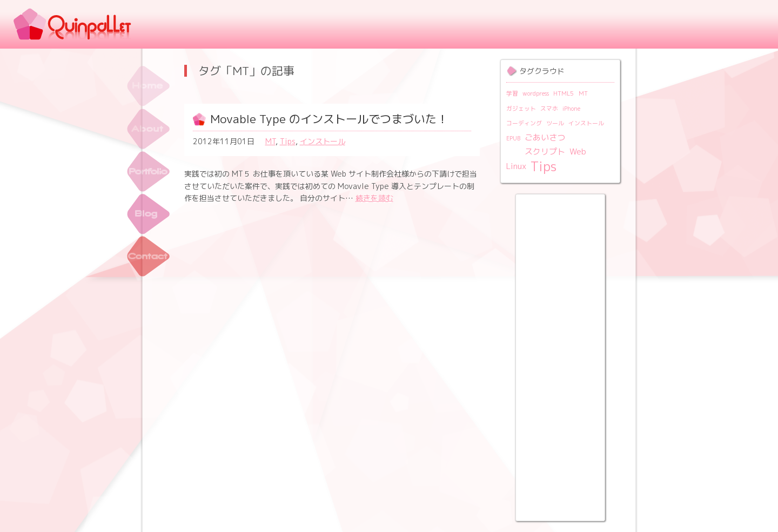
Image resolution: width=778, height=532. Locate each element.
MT (270, 141)
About (148, 129)
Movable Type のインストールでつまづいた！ (329, 119)
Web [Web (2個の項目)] (578, 151)
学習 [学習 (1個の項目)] (512, 93)
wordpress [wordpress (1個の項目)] (536, 93)
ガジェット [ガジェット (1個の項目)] (521, 109)
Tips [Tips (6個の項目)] (544, 166)
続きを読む (374, 198)
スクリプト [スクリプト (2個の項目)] (545, 151)
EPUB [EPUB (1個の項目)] (513, 138)
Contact (148, 257)
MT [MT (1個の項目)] (583, 93)
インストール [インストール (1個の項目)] (586, 123)
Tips (288, 141)
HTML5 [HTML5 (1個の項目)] (564, 93)
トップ (148, 86)
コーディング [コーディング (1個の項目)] (524, 123)
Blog (148, 214)
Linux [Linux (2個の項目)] (516, 166)
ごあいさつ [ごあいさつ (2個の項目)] (545, 137)
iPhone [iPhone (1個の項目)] (571, 109)
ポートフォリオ (148, 171)
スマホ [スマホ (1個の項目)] (549, 109)
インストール (323, 141)
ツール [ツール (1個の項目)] (555, 123)
